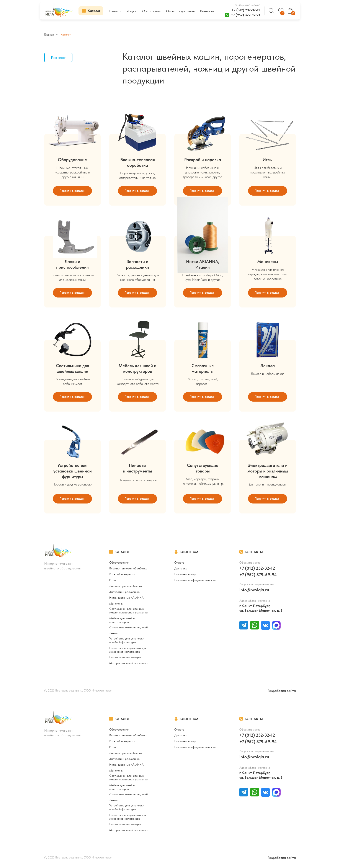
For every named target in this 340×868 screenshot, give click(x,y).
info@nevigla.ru (254, 590)
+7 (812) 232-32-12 (246, 10)
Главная (49, 34)
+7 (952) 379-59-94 (246, 15)
